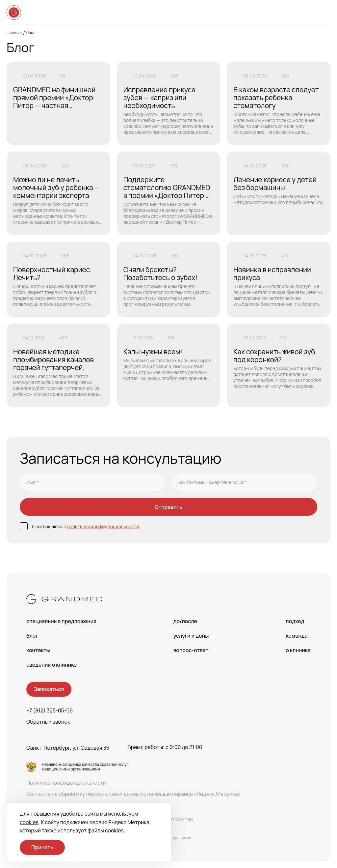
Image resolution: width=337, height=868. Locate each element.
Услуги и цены (191, 636)
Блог (31, 32)
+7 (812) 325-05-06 (50, 710)
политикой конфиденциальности (103, 526)
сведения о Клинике (52, 665)
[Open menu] (324, 13)
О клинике (298, 650)
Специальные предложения (61, 621)
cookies (29, 822)
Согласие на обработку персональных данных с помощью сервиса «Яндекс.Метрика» (133, 794)
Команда (297, 636)
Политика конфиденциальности (66, 783)
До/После (185, 621)
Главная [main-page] (14, 32)
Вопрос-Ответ (191, 650)
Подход (295, 621)
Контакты (38, 650)
